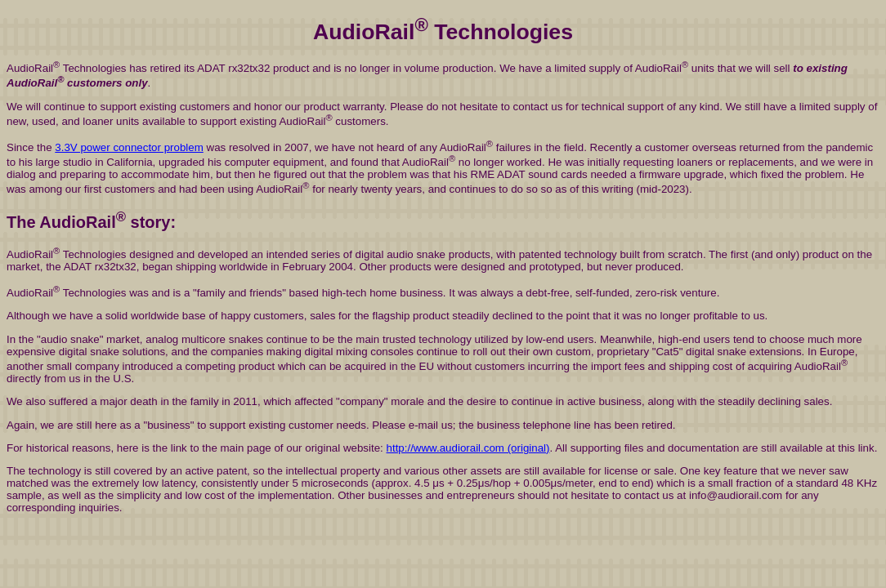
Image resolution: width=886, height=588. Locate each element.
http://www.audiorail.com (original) (468, 448)
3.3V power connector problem (129, 147)
